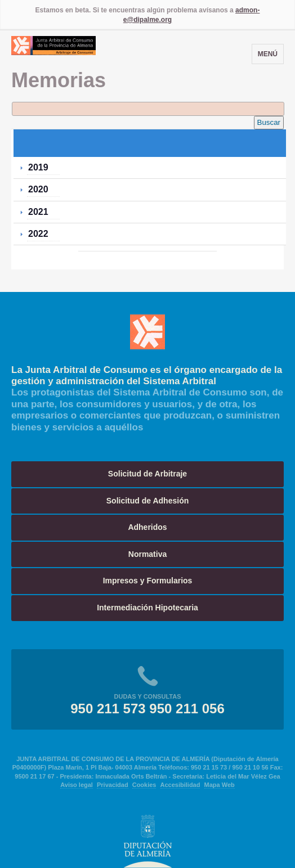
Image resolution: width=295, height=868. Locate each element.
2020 (38, 189)
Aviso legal (77, 785)
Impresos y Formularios (148, 581)
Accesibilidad (180, 785)
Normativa (147, 554)
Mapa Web (220, 785)
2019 (38, 167)
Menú (268, 54)
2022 (38, 234)
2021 (38, 212)
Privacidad (113, 785)
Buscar (269, 122)
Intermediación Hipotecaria (147, 608)
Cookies (144, 785)
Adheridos (147, 527)
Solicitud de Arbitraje (147, 474)
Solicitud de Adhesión (148, 501)
